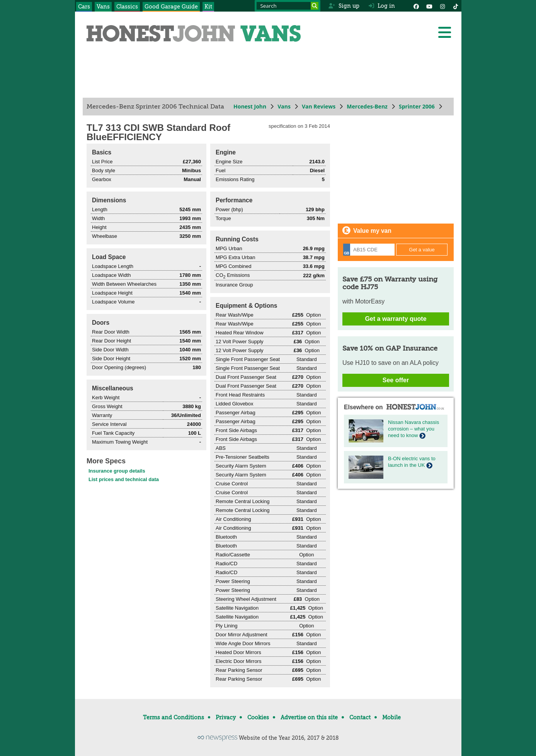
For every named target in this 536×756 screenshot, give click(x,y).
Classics (127, 7)
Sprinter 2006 (416, 106)
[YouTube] (429, 6)
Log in (382, 6)
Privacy (226, 717)
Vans (103, 7)
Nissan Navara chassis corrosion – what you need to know (413, 429)
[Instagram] (442, 6)
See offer (395, 380)
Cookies (258, 717)
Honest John (250, 106)
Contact (360, 717)
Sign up (344, 6)
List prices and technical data (124, 479)
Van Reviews (318, 106)
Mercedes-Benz (367, 106)
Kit (208, 7)
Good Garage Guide (171, 7)
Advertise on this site (309, 717)
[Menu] (444, 32)
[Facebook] (416, 6)
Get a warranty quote (396, 319)
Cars (84, 7)
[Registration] (369, 250)
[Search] (315, 6)
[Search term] (288, 6)
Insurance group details (117, 471)
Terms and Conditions (174, 717)
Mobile (391, 717)
